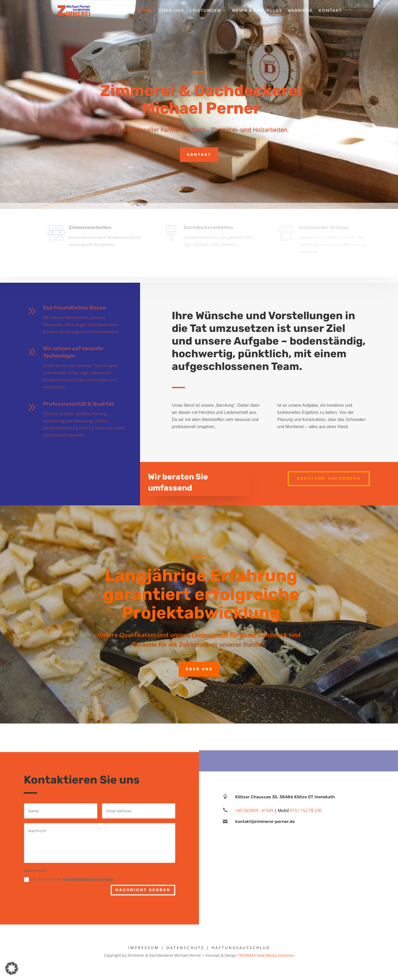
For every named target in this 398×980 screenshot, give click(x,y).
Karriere (300, 11)
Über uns (171, 11)
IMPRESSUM (144, 948)
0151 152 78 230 (306, 810)
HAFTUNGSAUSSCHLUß (241, 948)
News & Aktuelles (257, 11)
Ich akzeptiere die (69, 879)
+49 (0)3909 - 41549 (254, 810)
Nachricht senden (143, 890)
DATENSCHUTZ (185, 948)
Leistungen (205, 11)
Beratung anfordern (329, 478)
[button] (12, 968)
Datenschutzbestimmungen (88, 879)
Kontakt (330, 11)
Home (145, 11)
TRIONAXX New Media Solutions (266, 955)
